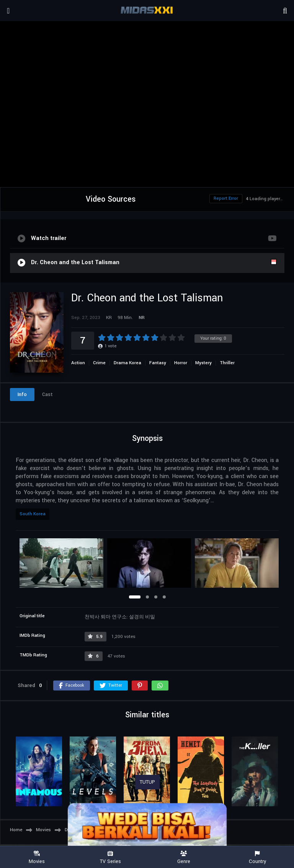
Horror (181, 363)
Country (257, 857)
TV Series (110, 857)
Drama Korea (127, 363)
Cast (47, 395)
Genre (184, 857)
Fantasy (158, 363)
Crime (99, 363)
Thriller (227, 363)
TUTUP (147, 782)
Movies (37, 857)
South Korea (33, 514)
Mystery (203, 363)
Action (78, 363)
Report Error (226, 198)
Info (22, 395)
